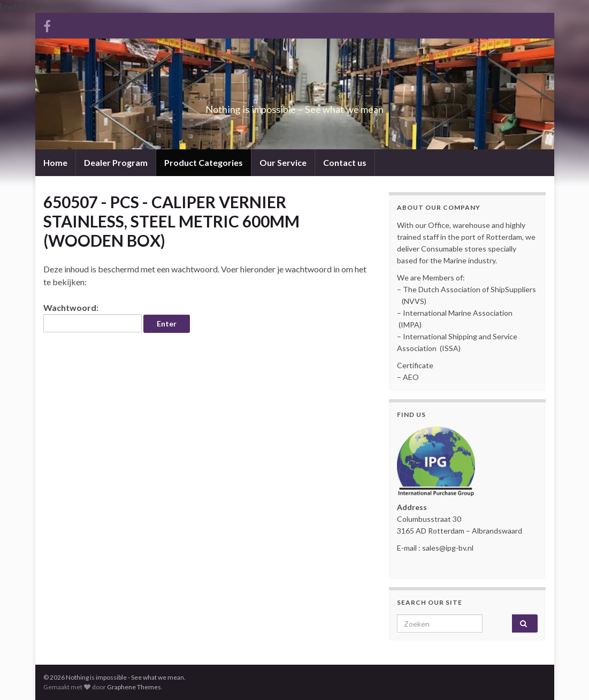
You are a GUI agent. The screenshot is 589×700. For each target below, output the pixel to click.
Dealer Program (116, 162)
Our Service (283, 162)
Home (55, 162)
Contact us (345, 162)
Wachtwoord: (93, 317)
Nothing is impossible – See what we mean (294, 106)
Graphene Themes (134, 687)
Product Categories (204, 162)
